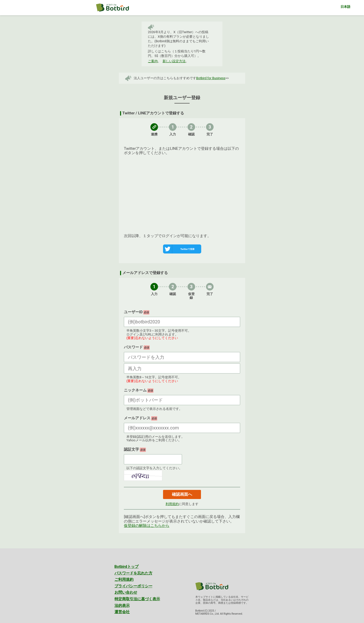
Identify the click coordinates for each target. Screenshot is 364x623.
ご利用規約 (124, 579)
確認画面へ (182, 494)
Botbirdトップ (127, 567)
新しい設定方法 (174, 61)
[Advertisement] (182, 193)
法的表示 (122, 606)
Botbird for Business (211, 78)
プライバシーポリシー (133, 586)
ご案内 (153, 61)
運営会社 (122, 612)
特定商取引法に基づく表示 (137, 599)
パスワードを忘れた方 (133, 573)
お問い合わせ (126, 592)
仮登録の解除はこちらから (147, 526)
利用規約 (172, 504)
